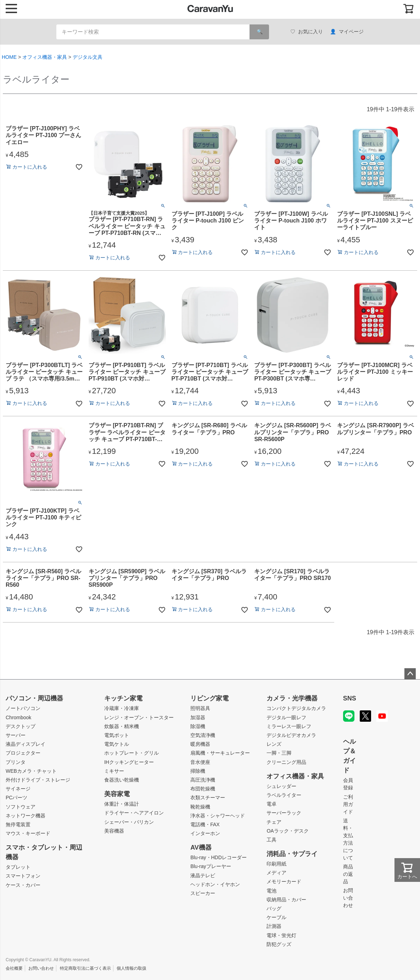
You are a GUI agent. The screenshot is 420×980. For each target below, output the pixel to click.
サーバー (16, 735)
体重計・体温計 (122, 804)
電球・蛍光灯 (281, 935)
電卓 (271, 804)
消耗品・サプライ (292, 854)
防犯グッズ (279, 944)
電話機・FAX (205, 824)
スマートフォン (23, 876)
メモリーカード (284, 882)
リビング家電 (209, 698)
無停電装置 (18, 824)
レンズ (274, 744)
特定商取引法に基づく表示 (85, 968)
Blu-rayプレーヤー (211, 866)
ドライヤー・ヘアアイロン (134, 813)
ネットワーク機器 (26, 816)
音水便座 (200, 762)
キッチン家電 (123, 698)
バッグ (274, 908)
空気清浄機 (203, 735)
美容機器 (114, 831)
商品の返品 (348, 874)
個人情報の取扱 (131, 968)
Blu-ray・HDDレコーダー (219, 857)
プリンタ (16, 762)
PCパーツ (16, 798)
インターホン (205, 833)
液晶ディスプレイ (26, 744)
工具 (271, 840)
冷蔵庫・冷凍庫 (122, 708)
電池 (271, 891)
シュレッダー (281, 786)
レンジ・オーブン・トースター (139, 717)
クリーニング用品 (286, 762)
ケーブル (276, 917)
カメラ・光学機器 (292, 698)
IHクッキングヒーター (129, 762)
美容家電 (117, 794)
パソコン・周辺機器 (34, 698)
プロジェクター (23, 753)
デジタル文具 (88, 57)
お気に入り (307, 32)
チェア (274, 822)
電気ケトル (117, 744)
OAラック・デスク (287, 831)
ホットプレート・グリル (131, 753)
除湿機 (198, 726)
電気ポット (117, 735)
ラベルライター (284, 795)
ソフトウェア (21, 807)
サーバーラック (284, 813)
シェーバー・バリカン (129, 822)
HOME (9, 57)
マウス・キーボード (28, 833)
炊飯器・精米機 (122, 726)
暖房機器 (200, 744)
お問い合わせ (348, 898)
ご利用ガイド (348, 804)
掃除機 (198, 771)
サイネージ (18, 789)
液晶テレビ (203, 875)
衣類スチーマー (208, 798)
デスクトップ (21, 726)
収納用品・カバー (286, 900)
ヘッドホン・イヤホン (215, 884)
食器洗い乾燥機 (122, 780)
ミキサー (114, 771)
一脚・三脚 (279, 753)
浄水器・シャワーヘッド (218, 816)
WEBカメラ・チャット (31, 771)
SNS (350, 698)
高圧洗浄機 (203, 780)
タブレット (18, 867)
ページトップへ (410, 674)
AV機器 (201, 847)
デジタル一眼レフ (286, 717)
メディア (276, 873)
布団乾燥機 (203, 789)
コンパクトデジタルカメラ (296, 708)
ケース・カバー (23, 885)
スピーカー (203, 893)
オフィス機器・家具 (45, 57)
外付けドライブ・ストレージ (38, 780)
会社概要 (14, 968)
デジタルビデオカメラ (291, 735)
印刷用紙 (276, 864)
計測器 (274, 926)
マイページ (347, 32)
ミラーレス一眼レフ (289, 726)
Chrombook (18, 717)
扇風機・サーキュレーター (220, 753)
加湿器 (198, 717)
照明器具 (200, 708)
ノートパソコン (23, 708)
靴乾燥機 (200, 807)
